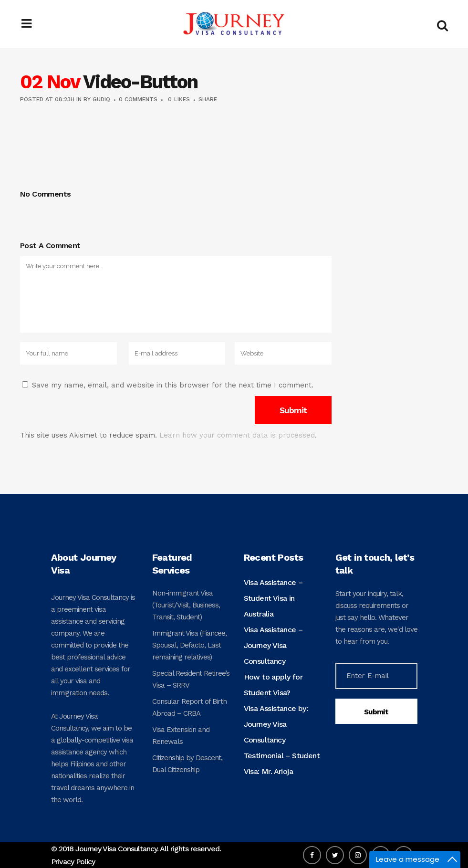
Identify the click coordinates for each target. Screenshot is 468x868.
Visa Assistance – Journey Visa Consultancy (273, 645)
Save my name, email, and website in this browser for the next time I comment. (173, 385)
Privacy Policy (73, 862)
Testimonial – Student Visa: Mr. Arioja (282, 763)
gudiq (101, 99)
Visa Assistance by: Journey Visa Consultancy (276, 724)
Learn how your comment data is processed (237, 435)
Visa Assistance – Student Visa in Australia (273, 598)
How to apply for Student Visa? (273, 685)
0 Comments (138, 99)
